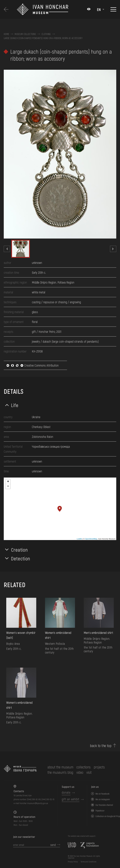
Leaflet (79, 539)
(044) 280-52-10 (48, 799)
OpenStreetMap (91, 539)
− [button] (8, 486)
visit (89, 772)
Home (6, 34)
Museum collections (25, 34)
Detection (21, 558)
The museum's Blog (60, 772)
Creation (19, 550)
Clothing (46, 34)
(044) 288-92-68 (34, 799)
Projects (99, 767)
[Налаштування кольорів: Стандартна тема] (89, 9)
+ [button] (8, 482)
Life (15, 405)
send (53, 845)
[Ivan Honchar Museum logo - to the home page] (50, 9)
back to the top (101, 746)
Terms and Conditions (88, 862)
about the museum (60, 767)
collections (84, 767)
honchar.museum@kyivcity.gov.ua (34, 803)
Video (80, 772)
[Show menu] (113, 9)
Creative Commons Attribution (32, 365)
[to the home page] (20, 770)
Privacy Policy (73, 862)
